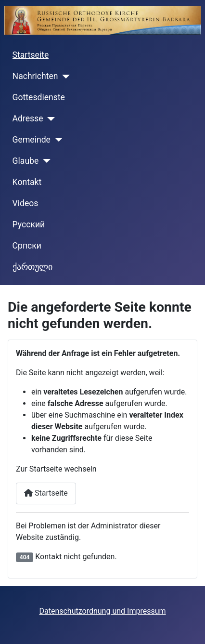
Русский (29, 224)
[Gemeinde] (57, 140)
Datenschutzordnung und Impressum (102, 611)
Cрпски (27, 246)
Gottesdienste (39, 97)
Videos (26, 203)
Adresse (28, 118)
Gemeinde (32, 140)
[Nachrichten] (64, 77)
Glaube (26, 161)
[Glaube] (45, 161)
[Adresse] (49, 119)
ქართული (32, 267)
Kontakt (27, 182)
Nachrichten (35, 76)
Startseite (31, 55)
